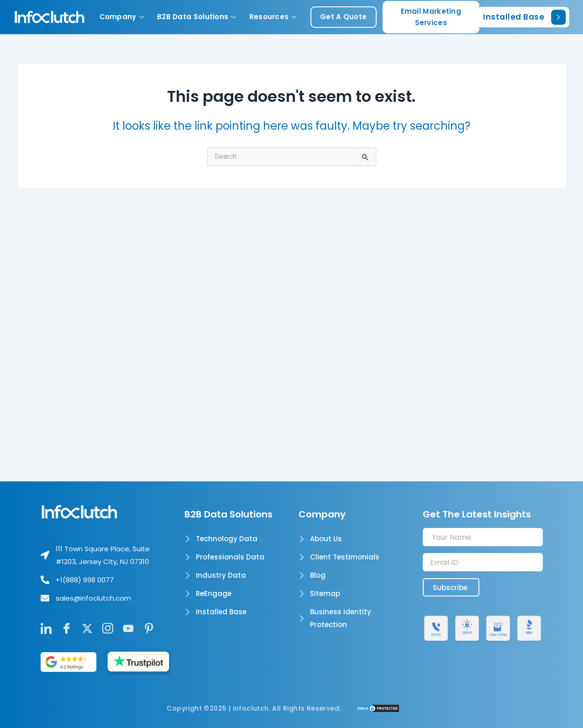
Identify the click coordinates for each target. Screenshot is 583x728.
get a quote (343, 17)
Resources (273, 17)
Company (122, 17)
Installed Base (524, 17)
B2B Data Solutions (197, 17)
